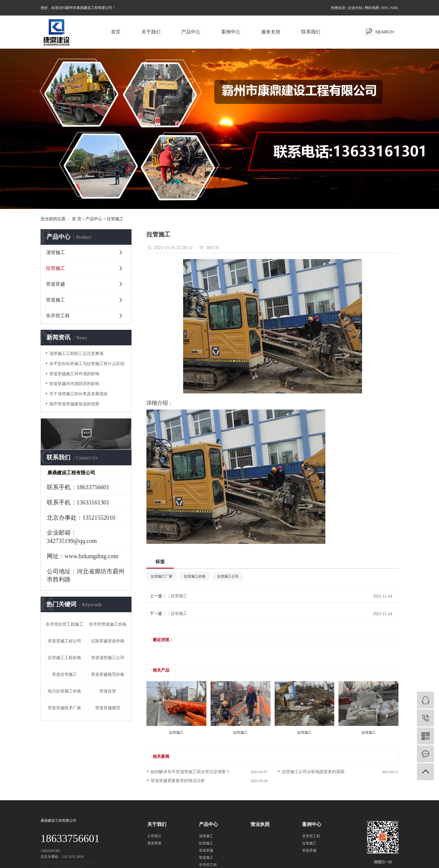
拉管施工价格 (195, 576)
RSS (385, 8)
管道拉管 (108, 691)
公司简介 (154, 836)
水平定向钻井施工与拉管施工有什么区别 (87, 364)
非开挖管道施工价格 (108, 624)
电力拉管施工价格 (64, 691)
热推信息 (338, 8)
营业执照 (260, 824)
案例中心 (231, 32)
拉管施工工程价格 (64, 658)
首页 (116, 32)
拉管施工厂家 (162, 576)
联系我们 (311, 32)
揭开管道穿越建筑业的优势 (74, 404)
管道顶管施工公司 (108, 658)
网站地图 (372, 8)
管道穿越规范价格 (108, 674)
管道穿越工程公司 (64, 641)
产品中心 (191, 32)
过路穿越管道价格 (108, 641)
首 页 (77, 219)
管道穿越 (55, 284)
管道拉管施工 (64, 674)
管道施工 (55, 300)
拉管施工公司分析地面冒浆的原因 (313, 772)
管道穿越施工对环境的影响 (74, 374)
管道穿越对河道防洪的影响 (74, 384)
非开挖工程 (58, 316)
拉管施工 (115, 219)
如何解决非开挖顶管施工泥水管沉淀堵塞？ (190, 772)
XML (394, 8)
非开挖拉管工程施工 (64, 624)
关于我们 (151, 32)
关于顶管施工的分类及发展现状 (78, 394)
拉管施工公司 (228, 576)
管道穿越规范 (108, 708)
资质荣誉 (154, 843)
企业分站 (355, 8)
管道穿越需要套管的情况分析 (178, 781)
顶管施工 (55, 252)
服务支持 (271, 32)
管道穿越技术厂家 (64, 708)
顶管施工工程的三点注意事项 (76, 354)
